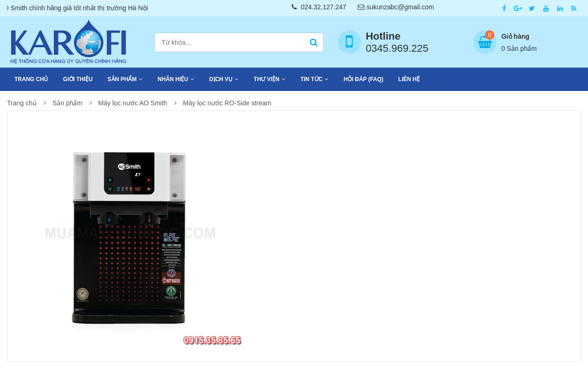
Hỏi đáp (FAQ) (363, 79)
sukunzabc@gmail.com (396, 7)
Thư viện (266, 79)
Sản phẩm (122, 79)
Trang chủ (31, 79)
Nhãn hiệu (173, 79)
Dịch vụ (221, 79)
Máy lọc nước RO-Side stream (227, 103)
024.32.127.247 (319, 7)
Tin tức (312, 79)
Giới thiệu (78, 79)
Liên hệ (409, 79)
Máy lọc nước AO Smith (133, 103)
